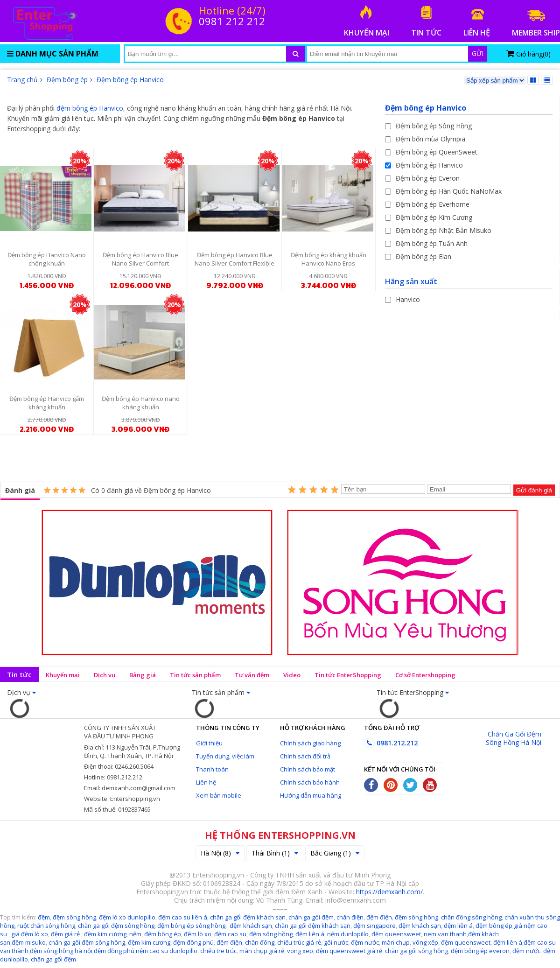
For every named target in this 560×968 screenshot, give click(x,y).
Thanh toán (212, 769)
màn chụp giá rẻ (262, 951)
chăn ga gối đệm (53, 959)
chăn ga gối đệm (311, 917)
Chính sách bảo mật (308, 769)
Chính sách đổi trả (305, 756)
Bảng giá (143, 675)
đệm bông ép (163, 934)
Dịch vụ (105, 675)
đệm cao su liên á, (183, 917)
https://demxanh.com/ (389, 892)
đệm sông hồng (74, 917)
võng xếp (425, 942)
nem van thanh (445, 934)
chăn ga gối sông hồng (416, 951)
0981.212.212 (391, 743)
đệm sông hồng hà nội (61, 951)
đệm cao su (230, 934)
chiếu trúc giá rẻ (299, 942)
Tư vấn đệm (252, 675)
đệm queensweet (396, 934)
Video (292, 675)
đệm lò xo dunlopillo (127, 917)
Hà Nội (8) (220, 853)
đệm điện (379, 917)
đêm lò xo (198, 934)
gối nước (336, 942)
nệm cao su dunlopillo (167, 951)
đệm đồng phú (193, 942)
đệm (44, 917)
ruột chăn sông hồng (46, 926)
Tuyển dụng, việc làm (225, 756)
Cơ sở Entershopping (425, 675)
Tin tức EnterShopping (348, 675)
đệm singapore (374, 926)
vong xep (300, 951)
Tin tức (19, 674)
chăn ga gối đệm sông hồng (87, 942)
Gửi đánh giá (534, 490)
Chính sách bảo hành (310, 782)
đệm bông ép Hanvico (90, 108)
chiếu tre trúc (218, 951)
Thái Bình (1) (275, 853)
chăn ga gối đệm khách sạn (248, 917)
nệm (135, 934)
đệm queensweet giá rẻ (349, 951)
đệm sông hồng (416, 917)
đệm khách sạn (251, 926)
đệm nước (365, 942)
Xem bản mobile (219, 795)
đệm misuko (29, 942)
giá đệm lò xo (30, 934)
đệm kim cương (105, 934)
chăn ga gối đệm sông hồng (116, 926)
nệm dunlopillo (348, 934)
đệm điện (229, 942)
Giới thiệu (209, 743)
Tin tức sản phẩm (195, 675)
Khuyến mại (63, 675)
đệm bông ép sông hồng (191, 926)
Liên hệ (206, 782)
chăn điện (350, 917)
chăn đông (260, 942)
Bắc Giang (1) (335, 853)
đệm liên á (310, 934)
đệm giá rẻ (65, 934)
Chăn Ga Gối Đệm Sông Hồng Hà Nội (514, 738)
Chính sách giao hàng (310, 743)
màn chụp (396, 942)
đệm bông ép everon (480, 951)
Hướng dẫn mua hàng (311, 795)
